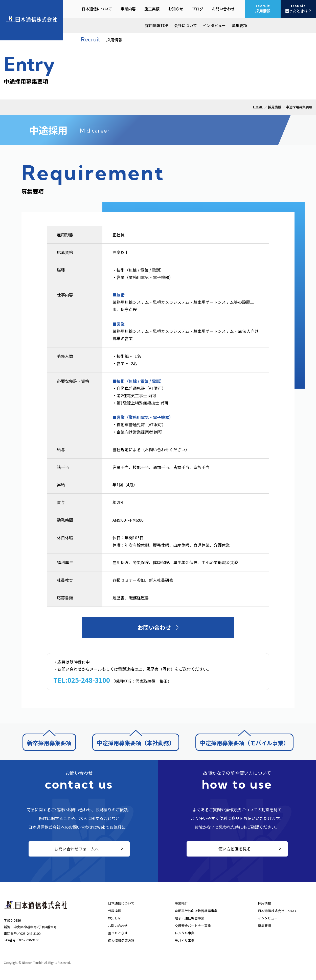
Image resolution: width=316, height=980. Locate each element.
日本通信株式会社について (278, 911)
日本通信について (121, 903)
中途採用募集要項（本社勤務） (136, 743)
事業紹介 (181, 903)
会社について (186, 25)
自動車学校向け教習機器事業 (196, 911)
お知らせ (115, 918)
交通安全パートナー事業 (193, 926)
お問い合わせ (118, 926)
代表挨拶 (115, 911)
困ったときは (118, 933)
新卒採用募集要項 (49, 743)
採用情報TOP (157, 25)
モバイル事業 (185, 940)
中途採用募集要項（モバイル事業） (244, 743)
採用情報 (275, 107)
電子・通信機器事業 (189, 918)
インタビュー (214, 25)
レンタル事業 (185, 933)
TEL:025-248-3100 (82, 680)
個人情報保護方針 (121, 940)
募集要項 (239, 25)
